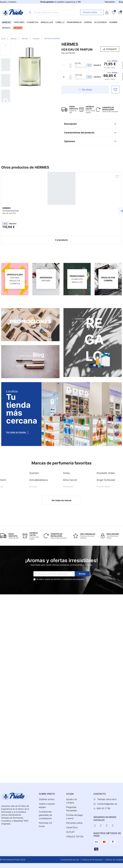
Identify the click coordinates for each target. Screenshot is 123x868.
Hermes (25, 39)
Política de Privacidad (92, 860)
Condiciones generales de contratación (45, 815)
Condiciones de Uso (70, 860)
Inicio (3, 39)
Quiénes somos (47, 799)
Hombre (36, 39)
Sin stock (85, 90)
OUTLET (70, 832)
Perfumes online (74, 823)
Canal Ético (72, 827)
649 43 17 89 (103, 808)
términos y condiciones (63, 579)
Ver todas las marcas (61, 500)
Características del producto (79, 133)
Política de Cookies (114, 860)
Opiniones (70, 141)
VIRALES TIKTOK (75, 837)
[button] (120, 12)
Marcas (14, 39)
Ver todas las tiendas (18, 432)
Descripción (70, 124)
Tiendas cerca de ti (107, 799)
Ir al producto (61, 240)
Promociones (93, 12)
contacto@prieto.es (107, 804)
